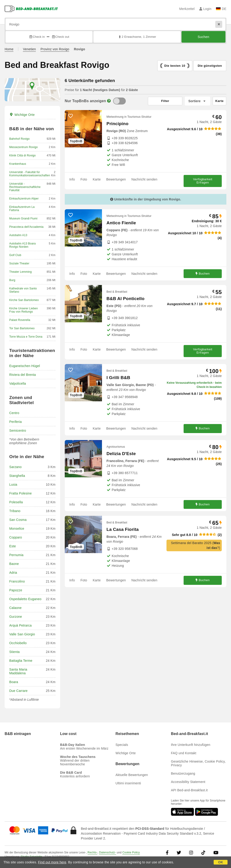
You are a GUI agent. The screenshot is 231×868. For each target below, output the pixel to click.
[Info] (109, 101)
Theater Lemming (20, 272)
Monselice (17, 529)
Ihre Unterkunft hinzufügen (191, 745)
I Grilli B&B (119, 378)
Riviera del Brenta (23, 375)
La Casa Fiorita (123, 529)
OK (220, 862)
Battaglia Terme (21, 661)
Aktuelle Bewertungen (132, 775)
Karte (97, 179)
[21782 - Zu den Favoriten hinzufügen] (71, 446)
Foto (84, 179)
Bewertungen (116, 179)
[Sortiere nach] (197, 101)
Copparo (16, 537)
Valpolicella (18, 383)
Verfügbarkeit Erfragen (203, 181)
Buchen (203, 274)
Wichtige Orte (22, 115)
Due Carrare (18, 691)
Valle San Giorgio (22, 634)
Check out (60, 37)
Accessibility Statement (188, 782)
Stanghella (17, 476)
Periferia (15, 422)
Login (205, 9)
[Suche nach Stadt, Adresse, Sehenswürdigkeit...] (115, 24)
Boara (14, 682)
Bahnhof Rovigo (19, 139)
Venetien (29, 49)
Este (13, 546)
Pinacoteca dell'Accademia (26, 227)
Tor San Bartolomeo (22, 328)
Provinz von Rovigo (55, 49)
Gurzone (16, 617)
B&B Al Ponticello (126, 299)
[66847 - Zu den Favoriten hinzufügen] (71, 215)
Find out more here (52, 862)
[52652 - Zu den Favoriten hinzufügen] (71, 116)
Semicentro (18, 431)
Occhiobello (18, 643)
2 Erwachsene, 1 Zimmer (137, 37)
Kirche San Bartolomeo (24, 300)
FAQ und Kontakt (184, 753)
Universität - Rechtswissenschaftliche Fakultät (25, 187)
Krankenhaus (18, 164)
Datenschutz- (107, 852)
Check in (37, 37)
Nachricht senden (144, 179)
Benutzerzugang (183, 773)
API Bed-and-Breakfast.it (189, 790)
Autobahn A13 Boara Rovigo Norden (22, 245)
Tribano (15, 511)
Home (9, 49)
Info (72, 179)
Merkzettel (187, 9)
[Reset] (219, 24)
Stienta (14, 652)
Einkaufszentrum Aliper (24, 199)
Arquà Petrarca (20, 625)
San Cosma (18, 520)
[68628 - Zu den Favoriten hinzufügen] (71, 370)
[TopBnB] (119, 101)
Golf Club (15, 255)
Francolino (17, 581)
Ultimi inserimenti (128, 783)
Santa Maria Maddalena (18, 671)
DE (221, 9)
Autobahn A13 (18, 235)
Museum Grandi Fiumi (23, 219)
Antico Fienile (121, 223)
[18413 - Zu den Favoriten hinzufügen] (71, 291)
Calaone (15, 608)
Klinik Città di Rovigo (22, 155)
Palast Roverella (20, 320)
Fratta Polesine (20, 493)
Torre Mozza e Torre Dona (26, 337)
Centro (14, 413)
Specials (122, 745)
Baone (14, 564)
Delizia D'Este (121, 454)
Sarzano (15, 467)
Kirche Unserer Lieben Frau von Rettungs (24, 310)
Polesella (16, 502)
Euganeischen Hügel (25, 366)
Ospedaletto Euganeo (25, 599)
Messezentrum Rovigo (23, 147)
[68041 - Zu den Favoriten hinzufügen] (71, 522)
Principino (118, 124)
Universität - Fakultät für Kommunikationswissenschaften (30, 174)
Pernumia (16, 555)
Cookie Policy (131, 852)
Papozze (16, 590)
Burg (12, 280)
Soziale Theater (19, 263)
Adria (13, 573)
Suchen (203, 37)
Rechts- (93, 852)
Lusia (13, 485)
